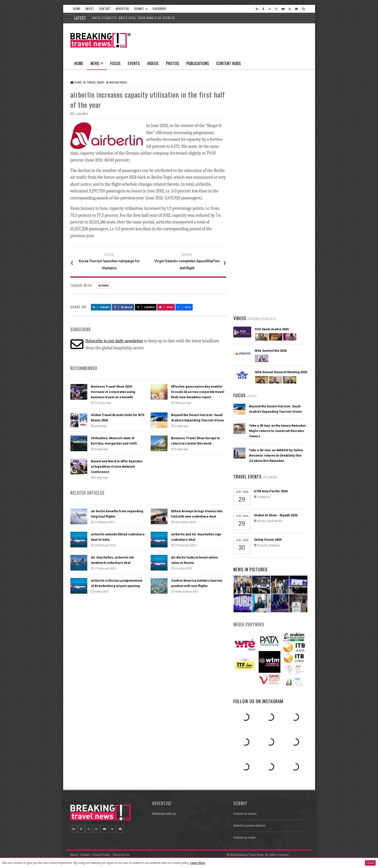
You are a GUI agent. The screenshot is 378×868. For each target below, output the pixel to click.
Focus (115, 63)
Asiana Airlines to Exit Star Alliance (276, 195)
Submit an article (245, 814)
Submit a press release (249, 825)
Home (77, 9)
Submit (141, 9)
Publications (198, 63)
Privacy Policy (101, 855)
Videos (153, 63)
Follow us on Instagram (258, 701)
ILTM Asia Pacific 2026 (271, 491)
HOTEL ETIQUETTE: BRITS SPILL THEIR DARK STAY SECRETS (134, 18)
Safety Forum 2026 (268, 540)
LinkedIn (101, 307)
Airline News (118, 83)
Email (166, 307)
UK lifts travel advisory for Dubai (274, 213)
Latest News (252, 182)
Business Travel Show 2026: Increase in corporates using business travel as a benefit (113, 391)
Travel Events (247, 477)
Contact (105, 9)
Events (134, 63)
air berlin (104, 285)
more (184, 307)
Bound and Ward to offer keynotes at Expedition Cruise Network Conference (117, 466)
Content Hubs (229, 63)
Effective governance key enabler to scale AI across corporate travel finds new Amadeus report (198, 391)
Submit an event (244, 838)
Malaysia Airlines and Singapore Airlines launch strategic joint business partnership (274, 237)
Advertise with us (164, 814)
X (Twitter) (146, 307)
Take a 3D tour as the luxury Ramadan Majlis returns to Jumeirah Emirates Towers (277, 431)
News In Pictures (250, 569)
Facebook (123, 307)
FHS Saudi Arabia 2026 (272, 329)
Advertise (122, 9)
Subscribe (159, 9)
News (97, 65)
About (90, 9)
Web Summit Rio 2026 (271, 351)
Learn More (198, 863)
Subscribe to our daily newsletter (114, 340)
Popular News (289, 182)
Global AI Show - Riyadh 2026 (276, 515)
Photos (172, 63)
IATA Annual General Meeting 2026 (281, 372)
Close (370, 863)
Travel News (95, 83)
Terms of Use (121, 855)
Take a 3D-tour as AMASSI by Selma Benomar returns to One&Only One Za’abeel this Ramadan (276, 455)
